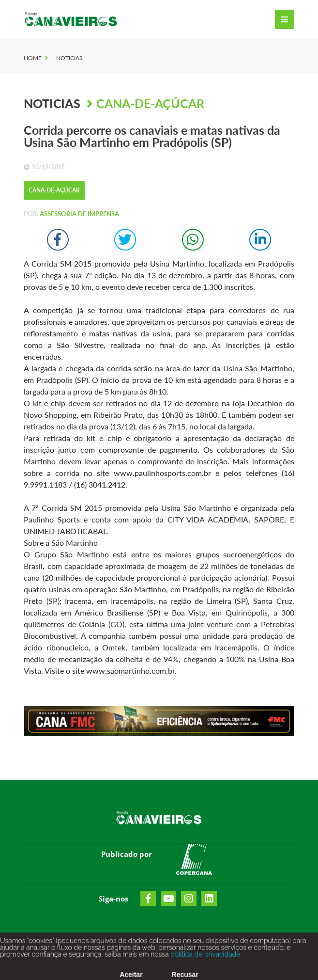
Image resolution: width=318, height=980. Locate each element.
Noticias (69, 58)
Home (33, 58)
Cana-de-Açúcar (150, 103)
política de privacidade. (205, 957)
